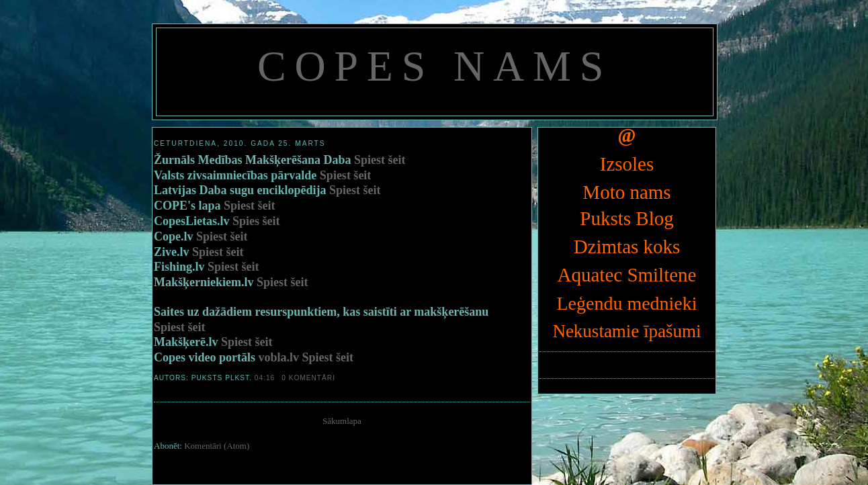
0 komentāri (308, 378)
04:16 (265, 378)
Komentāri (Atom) (217, 446)
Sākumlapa (342, 421)
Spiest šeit (380, 160)
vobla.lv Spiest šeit (306, 357)
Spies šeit (256, 221)
